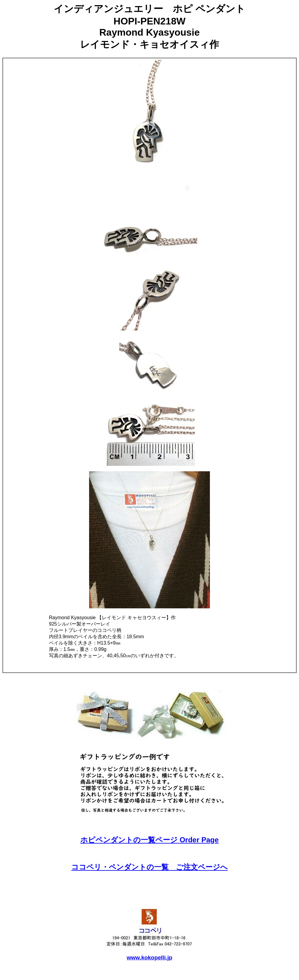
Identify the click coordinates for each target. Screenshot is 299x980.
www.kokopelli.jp (149, 958)
